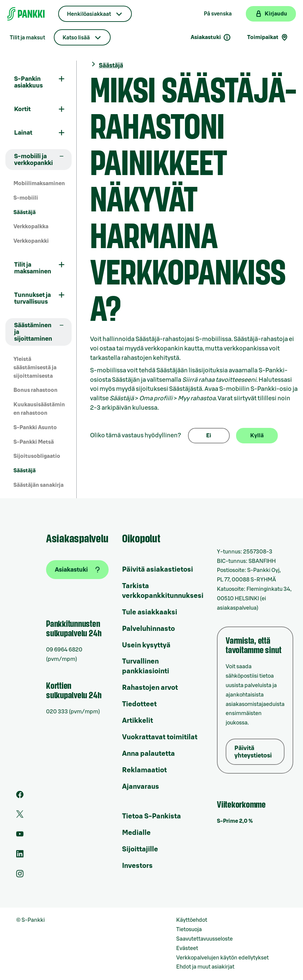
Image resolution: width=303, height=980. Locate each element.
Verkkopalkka (31, 227)
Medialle (136, 833)
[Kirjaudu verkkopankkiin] (271, 14)
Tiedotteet (139, 704)
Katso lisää (76, 38)
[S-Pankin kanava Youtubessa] (20, 836)
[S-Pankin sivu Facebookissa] (20, 797)
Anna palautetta (148, 754)
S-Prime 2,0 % (235, 821)
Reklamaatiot (144, 770)
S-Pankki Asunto (35, 428)
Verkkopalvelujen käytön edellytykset (222, 958)
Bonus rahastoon (35, 390)
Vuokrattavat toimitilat (160, 737)
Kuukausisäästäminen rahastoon (39, 409)
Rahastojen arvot (150, 688)
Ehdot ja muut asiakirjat (205, 967)
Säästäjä (25, 212)
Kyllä (257, 436)
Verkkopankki (31, 241)
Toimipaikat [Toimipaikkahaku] (268, 37)
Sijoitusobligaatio (37, 456)
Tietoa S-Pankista (151, 816)
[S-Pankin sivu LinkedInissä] (20, 856)
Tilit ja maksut (27, 38)
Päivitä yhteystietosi (253, 752)
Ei (209, 436)
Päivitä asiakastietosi (158, 570)
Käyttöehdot (192, 920)
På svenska (218, 14)
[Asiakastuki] (77, 570)
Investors (137, 866)
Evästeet (187, 948)
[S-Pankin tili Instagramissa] (20, 876)
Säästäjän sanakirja (39, 485)
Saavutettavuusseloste (204, 939)
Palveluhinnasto (148, 629)
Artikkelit (138, 721)
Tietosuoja (189, 930)
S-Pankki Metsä (34, 442)
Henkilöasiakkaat (89, 14)
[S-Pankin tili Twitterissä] (20, 816)
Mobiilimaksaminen (39, 183)
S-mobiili (26, 198)
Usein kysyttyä (146, 645)
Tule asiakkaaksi (150, 612)
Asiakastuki (211, 37)
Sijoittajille (140, 849)
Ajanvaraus (141, 787)
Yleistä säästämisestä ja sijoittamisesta (35, 368)
